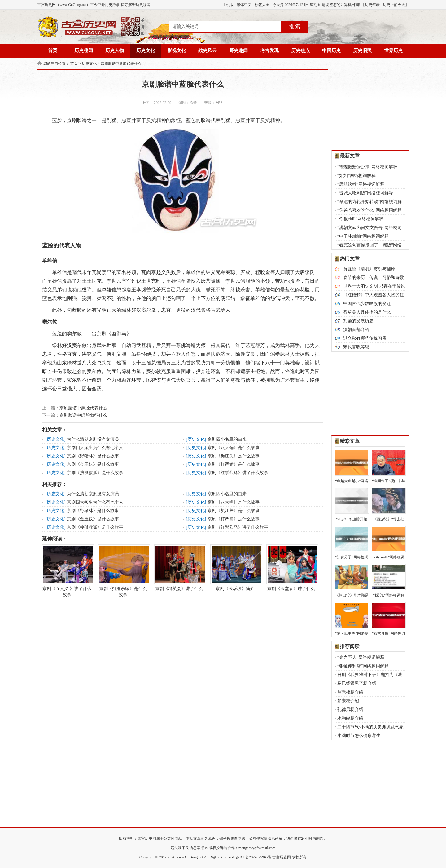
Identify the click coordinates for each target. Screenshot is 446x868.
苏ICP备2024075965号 (254, 857)
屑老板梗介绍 (350, 692)
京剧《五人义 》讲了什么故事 (67, 571)
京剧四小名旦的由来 (227, 439)
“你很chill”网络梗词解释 (360, 219)
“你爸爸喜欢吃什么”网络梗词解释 (369, 210)
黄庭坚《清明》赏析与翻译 (369, 269)
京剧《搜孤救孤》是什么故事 (95, 473)
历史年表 (372, 5)
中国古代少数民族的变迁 (367, 304)
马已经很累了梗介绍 (357, 683)
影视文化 (177, 51)
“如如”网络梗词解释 (356, 176)
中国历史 (331, 51)
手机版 (228, 5)
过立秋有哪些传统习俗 (365, 338)
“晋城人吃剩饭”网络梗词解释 (365, 193)
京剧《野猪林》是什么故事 (93, 456)
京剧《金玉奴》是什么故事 (93, 464)
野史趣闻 (238, 51)
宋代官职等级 (356, 347)
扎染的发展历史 (358, 321)
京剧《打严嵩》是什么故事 (234, 464)
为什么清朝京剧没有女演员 (93, 439)
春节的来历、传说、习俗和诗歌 (374, 278)
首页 (53, 51)
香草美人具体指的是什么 (367, 312)
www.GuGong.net (190, 857)
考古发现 (269, 51)
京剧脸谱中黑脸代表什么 (83, 408)
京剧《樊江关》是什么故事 (234, 456)
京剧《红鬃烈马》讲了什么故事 (238, 473)
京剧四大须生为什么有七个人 (95, 448)
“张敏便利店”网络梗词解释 (363, 666)
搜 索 (295, 26)
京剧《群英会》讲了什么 (179, 568)
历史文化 (146, 51)
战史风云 (208, 51)
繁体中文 (244, 5)
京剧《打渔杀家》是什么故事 (123, 571)
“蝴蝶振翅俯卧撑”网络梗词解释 (367, 167)
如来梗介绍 (348, 701)
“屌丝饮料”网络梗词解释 (361, 184)
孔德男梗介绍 (350, 709)
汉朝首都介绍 (356, 330)
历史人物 (115, 51)
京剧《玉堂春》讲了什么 (291, 568)
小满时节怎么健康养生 (359, 736)
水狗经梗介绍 (350, 718)
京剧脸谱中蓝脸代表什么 (121, 64)
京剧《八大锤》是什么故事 (234, 448)
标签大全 (262, 5)
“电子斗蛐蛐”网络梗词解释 (363, 236)
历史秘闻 (84, 51)
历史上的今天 (394, 5)
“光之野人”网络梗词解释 (361, 657)
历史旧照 (362, 51)
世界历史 (393, 51)
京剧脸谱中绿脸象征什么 (83, 415)
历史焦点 (300, 51)
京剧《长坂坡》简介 (235, 568)
